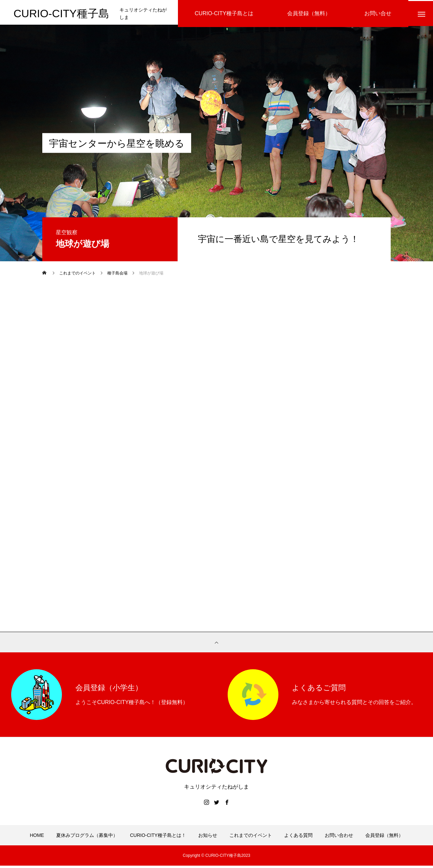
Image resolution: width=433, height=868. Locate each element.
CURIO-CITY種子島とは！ (158, 838)
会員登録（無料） (384, 838)
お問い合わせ (339, 838)
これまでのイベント (251, 838)
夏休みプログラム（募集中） (87, 838)
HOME (37, 838)
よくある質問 (298, 838)
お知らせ (208, 838)
